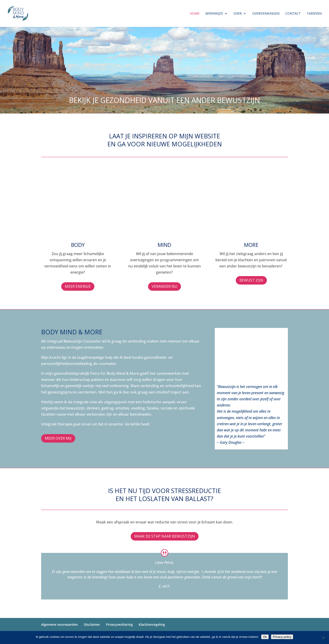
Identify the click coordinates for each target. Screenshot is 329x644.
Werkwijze (214, 14)
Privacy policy (282, 637)
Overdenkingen (266, 14)
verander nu (164, 286)
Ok (265, 637)
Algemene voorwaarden (60, 624)
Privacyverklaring (119, 624)
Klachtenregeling (152, 624)
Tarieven (314, 14)
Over (238, 14)
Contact (293, 14)
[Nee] (323, 638)
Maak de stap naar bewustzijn (165, 536)
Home (195, 14)
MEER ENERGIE (78, 286)
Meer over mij (58, 438)
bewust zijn (251, 280)
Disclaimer (92, 624)
